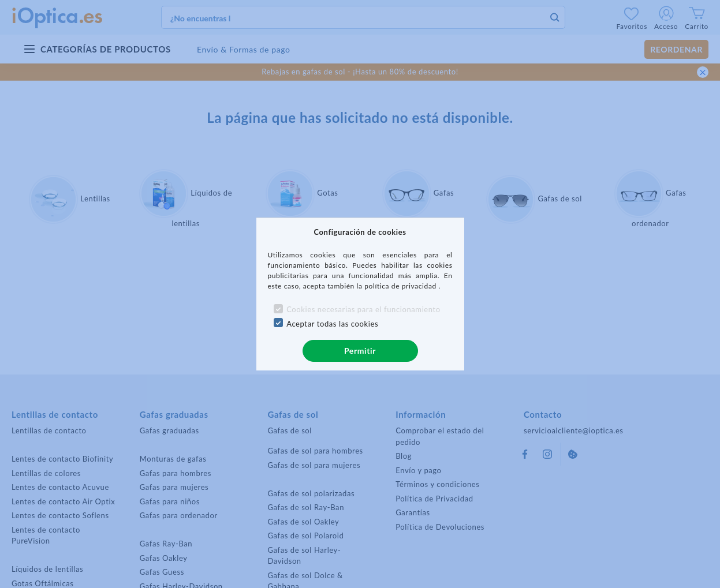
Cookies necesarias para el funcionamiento (363, 309)
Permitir (360, 351)
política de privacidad (401, 286)
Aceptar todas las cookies (332, 324)
